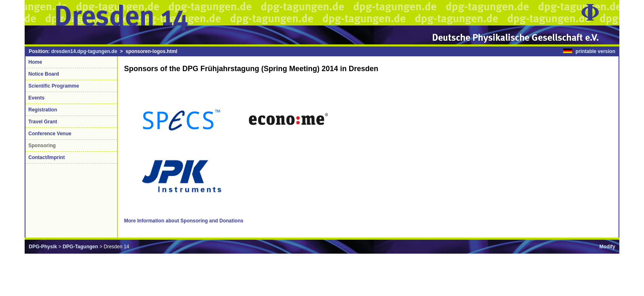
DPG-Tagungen (80, 247)
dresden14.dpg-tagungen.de (84, 51)
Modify (607, 247)
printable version (595, 51)
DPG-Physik (43, 247)
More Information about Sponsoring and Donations (184, 221)
